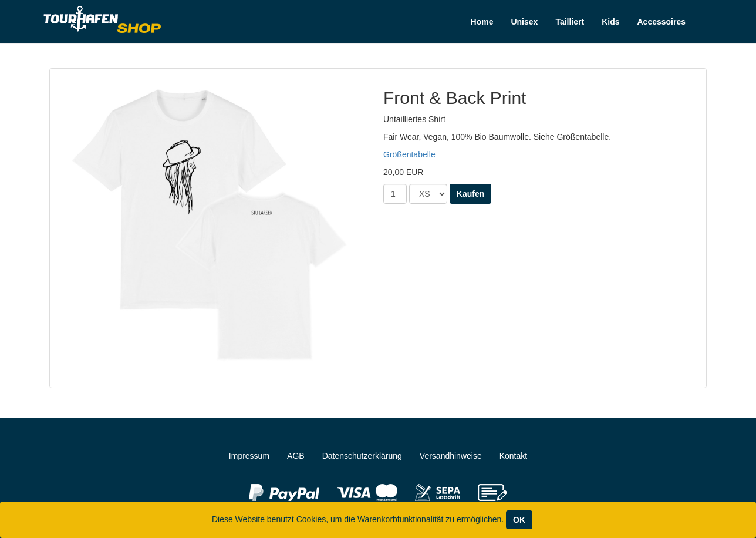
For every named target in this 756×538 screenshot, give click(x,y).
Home (482, 22)
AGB (296, 456)
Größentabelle (409, 154)
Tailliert (570, 22)
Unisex (524, 22)
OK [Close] (519, 520)
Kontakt (513, 456)
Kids (610, 22)
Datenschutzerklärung (362, 456)
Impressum (249, 456)
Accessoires (661, 22)
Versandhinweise (451, 456)
